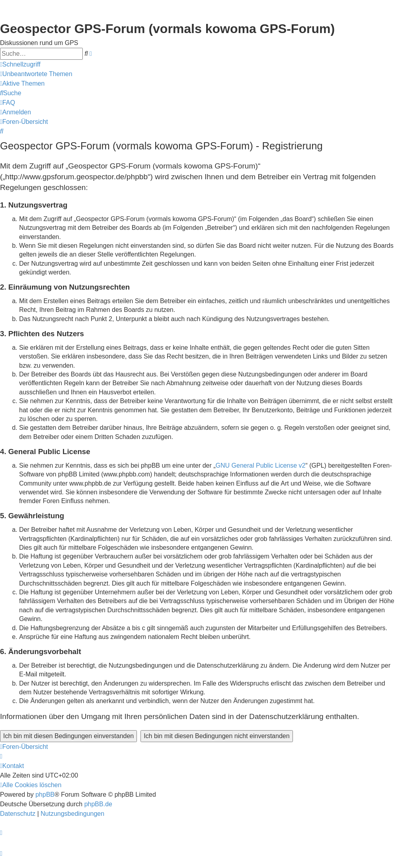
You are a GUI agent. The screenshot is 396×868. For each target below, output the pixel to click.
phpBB (45, 795)
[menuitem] (36, 74)
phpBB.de (98, 804)
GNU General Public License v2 (261, 465)
